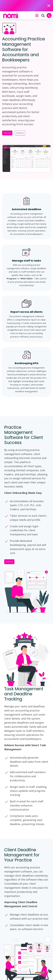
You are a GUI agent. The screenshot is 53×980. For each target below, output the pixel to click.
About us (20, 133)
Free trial (7, 133)
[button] (37, 15)
